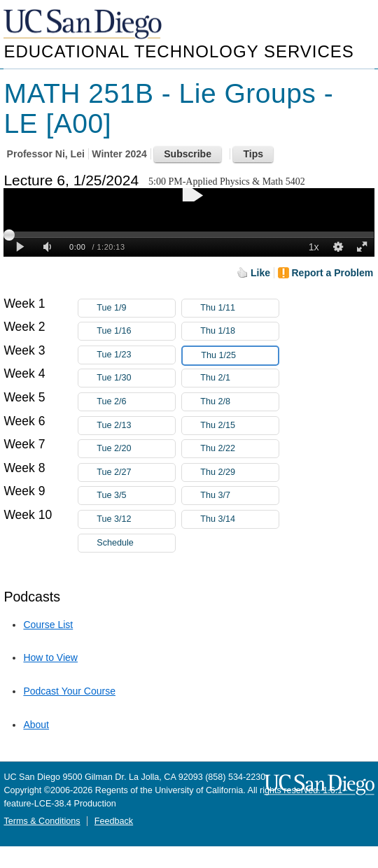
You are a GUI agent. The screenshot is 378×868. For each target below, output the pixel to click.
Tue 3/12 (136, 519)
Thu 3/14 (239, 519)
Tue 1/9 (136, 308)
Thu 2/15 (239, 426)
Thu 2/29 (239, 472)
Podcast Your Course (69, 691)
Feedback (114, 821)
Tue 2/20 (136, 449)
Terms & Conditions (42, 821)
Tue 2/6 (136, 402)
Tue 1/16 (136, 331)
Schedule (115, 543)
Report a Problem (333, 273)
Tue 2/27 (136, 472)
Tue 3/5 (136, 496)
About (36, 725)
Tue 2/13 (136, 426)
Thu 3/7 (239, 496)
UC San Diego (84, 25)
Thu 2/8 (239, 402)
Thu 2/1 (239, 378)
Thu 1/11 (239, 308)
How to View (50, 657)
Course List (48, 625)
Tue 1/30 (136, 378)
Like (260, 273)
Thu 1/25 (239, 356)
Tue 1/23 (136, 355)
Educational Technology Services (178, 51)
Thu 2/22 (239, 449)
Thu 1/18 (239, 331)
